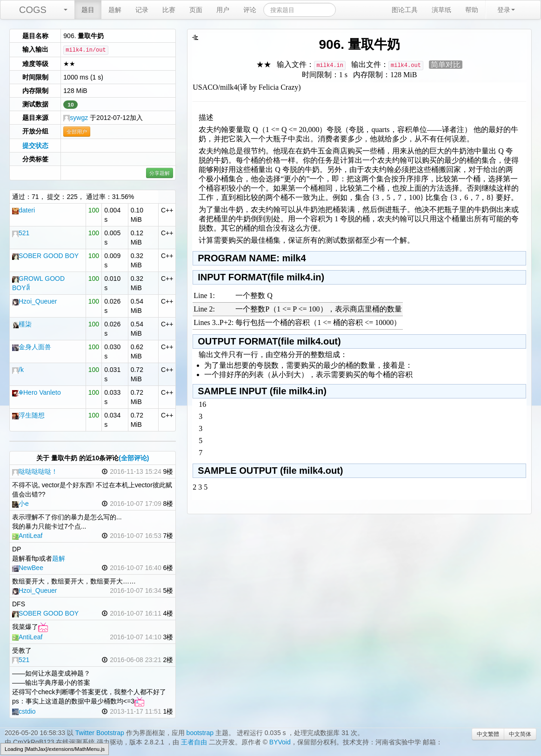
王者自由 (194, 742)
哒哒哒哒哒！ (35, 471)
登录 (506, 10)
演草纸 (441, 10)
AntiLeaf (27, 536)
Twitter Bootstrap (100, 733)
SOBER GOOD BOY (45, 256)
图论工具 (405, 10)
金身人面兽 (32, 347)
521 (21, 233)
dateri (23, 210)
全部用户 (77, 132)
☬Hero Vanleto (37, 392)
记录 (142, 10)
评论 (250, 10)
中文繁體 (488, 734)
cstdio (24, 711)
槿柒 (22, 324)
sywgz (76, 118)
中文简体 (520, 734)
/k (18, 370)
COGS (33, 10)
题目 (88, 10)
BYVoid (280, 742)
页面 (196, 10)
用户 (223, 10)
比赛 (169, 10)
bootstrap (200, 733)
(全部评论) (134, 458)
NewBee (28, 568)
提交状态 (35, 146)
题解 (115, 10)
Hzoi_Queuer (35, 301)
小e (20, 504)
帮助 (472, 10)
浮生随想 (28, 415)
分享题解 (160, 173)
